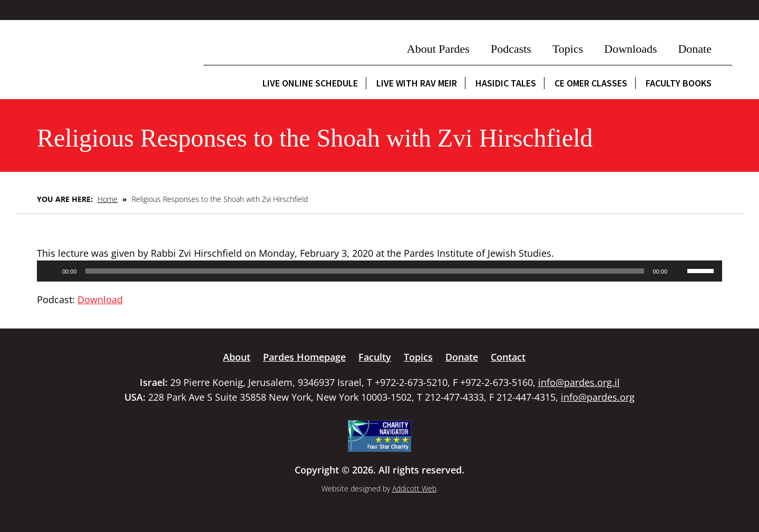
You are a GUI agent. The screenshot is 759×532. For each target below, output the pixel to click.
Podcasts (511, 49)
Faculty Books (679, 83)
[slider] (365, 271)
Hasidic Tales (506, 83)
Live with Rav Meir (417, 83)
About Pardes (438, 49)
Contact (508, 357)
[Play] (51, 271)
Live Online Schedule (310, 83)
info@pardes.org (598, 397)
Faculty (375, 357)
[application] (379, 271)
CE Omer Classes (591, 83)
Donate (695, 49)
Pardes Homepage (304, 357)
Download (100, 299)
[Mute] (679, 271)
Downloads (630, 49)
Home (108, 199)
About (237, 357)
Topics (568, 49)
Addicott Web (414, 489)
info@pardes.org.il (579, 382)
